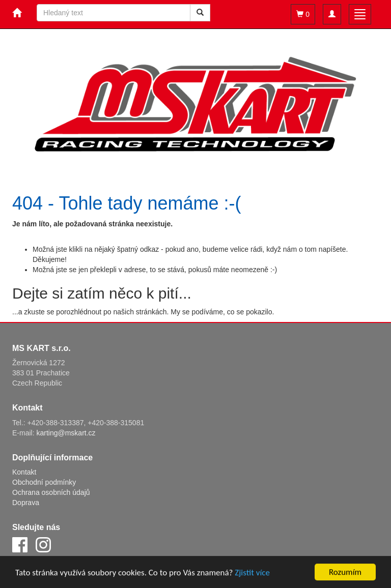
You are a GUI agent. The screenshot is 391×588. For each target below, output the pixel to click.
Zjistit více (252, 574)
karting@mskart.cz (66, 433)
